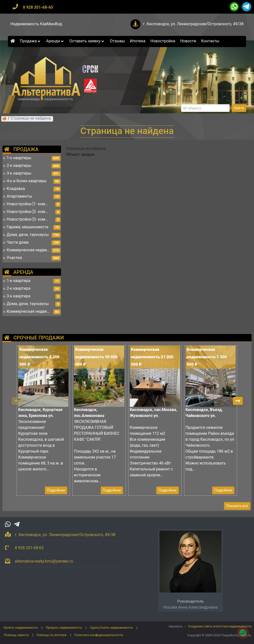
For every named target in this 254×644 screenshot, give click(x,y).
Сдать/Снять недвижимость (111, 628)
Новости (188, 41)
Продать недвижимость (64, 628)
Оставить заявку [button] (87, 41)
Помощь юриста (16, 635)
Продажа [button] (31, 41)
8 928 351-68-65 (38, 7)
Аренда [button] (55, 41)
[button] (238, 401)
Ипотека (138, 41)
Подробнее (56, 490)
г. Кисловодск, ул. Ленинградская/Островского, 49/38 (193, 24)
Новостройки (163, 41)
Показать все (237, 506)
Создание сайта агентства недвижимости (220, 626)
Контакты (210, 41)
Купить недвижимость (21, 628)
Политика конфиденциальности (99, 635)
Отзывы (117, 41)
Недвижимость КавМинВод (36, 24)
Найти (239, 108)
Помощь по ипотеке (52, 635)
